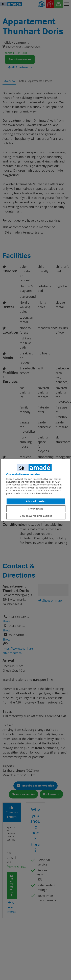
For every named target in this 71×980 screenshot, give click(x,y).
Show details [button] (36, 509)
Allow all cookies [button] (36, 501)
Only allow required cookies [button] (36, 516)
